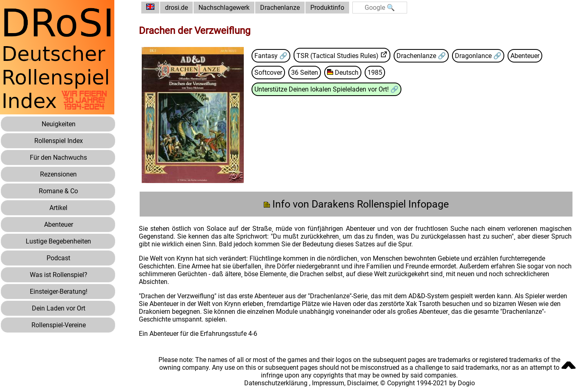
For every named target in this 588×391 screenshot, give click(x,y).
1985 (375, 73)
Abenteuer (525, 56)
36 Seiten (305, 73)
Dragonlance (474, 56)
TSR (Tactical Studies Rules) (337, 56)
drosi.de (176, 8)
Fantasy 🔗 (271, 56)
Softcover (268, 73)
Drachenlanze (280, 8)
